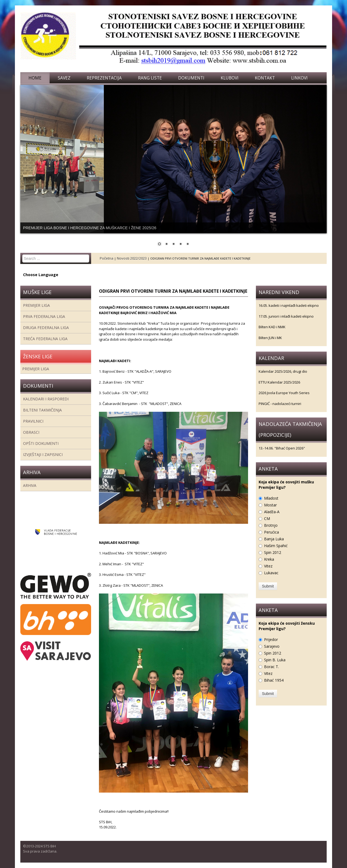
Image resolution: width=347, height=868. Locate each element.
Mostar (270, 505)
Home (35, 78)
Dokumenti (191, 78)
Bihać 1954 (274, 680)
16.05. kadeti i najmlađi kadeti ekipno (289, 305)
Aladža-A (272, 512)
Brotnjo (271, 525)
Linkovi (299, 78)
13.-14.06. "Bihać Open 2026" (282, 448)
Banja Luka (274, 539)
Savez (64, 78)
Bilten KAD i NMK (272, 327)
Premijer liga (36, 305)
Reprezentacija (104, 78)
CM (267, 518)
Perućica (272, 532)
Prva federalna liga (44, 316)
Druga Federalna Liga (46, 328)
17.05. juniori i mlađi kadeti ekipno (286, 316)
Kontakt (265, 78)
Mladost (271, 498)
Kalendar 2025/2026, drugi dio (283, 371)
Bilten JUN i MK (270, 338)
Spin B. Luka (275, 660)
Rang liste (150, 78)
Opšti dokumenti (41, 443)
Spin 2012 (273, 552)
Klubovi (230, 78)
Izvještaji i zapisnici (43, 454)
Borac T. (272, 667)
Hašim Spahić (276, 546)
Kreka (269, 559)
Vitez (268, 566)
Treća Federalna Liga (45, 339)
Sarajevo (272, 646)
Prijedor (271, 639)
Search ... (22, 255)
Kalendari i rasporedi (46, 399)
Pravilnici (33, 421)
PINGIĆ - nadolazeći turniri (280, 404)
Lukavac (271, 573)
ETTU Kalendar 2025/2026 (279, 382)
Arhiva (30, 485)
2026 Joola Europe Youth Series (284, 393)
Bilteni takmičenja (42, 410)
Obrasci (31, 432)
